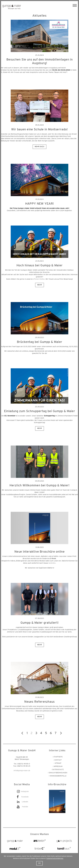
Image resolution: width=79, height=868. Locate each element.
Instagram (25, 791)
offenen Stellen (39, 279)
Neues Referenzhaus (39, 702)
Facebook (25, 797)
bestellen (52, 563)
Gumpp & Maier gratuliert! (40, 623)
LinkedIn (25, 802)
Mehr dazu (40, 147)
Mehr (40, 285)
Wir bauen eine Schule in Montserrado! (39, 129)
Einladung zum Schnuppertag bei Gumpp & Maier (39, 411)
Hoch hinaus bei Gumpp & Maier (40, 265)
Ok (40, 863)
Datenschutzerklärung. (55, 858)
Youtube (25, 807)
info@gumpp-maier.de (22, 771)
